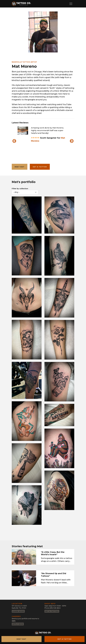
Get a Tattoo (64, 639)
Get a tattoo (40, 167)
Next (72, 141)
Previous (14, 141)
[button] (23, 131)
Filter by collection (20, 189)
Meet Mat (20, 167)
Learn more (18, 611)
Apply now (18, 624)
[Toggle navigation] (71, 4)
